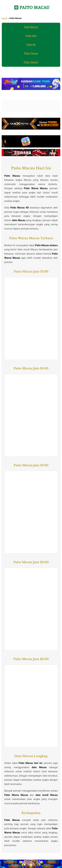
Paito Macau (31, 27)
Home (5, 18)
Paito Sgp (31, 36)
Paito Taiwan (31, 53)
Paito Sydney (31, 62)
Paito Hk (31, 45)
